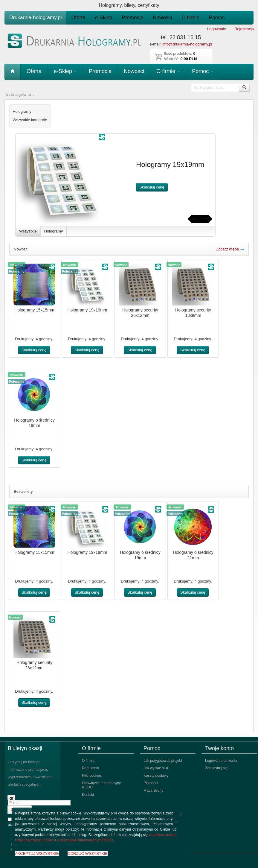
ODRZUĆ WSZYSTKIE (88, 853)
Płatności (151, 783)
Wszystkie (28, 231)
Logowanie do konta (221, 761)
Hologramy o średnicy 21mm (193, 555)
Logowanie (217, 29)
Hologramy (54, 231)
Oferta (78, 18)
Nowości (162, 18)
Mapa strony (153, 791)
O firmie (190, 18)
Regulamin (90, 768)
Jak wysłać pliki (156, 768)
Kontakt (88, 795)
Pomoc (217, 18)
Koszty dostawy (156, 776)
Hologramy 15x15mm (34, 310)
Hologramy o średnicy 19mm (34, 423)
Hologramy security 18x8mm (193, 313)
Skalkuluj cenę (152, 187)
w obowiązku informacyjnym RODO (85, 840)
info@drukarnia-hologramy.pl (187, 44)
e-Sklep (104, 18)
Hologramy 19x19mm (87, 310)
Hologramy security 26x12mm (140, 313)
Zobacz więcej (230, 249)
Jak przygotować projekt (163, 761)
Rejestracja (244, 29)
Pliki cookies (92, 776)
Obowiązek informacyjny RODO (101, 785)
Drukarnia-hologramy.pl (35, 18)
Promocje (132, 18)
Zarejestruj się (216, 768)
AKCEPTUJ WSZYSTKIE (37, 853)
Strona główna (18, 94)
